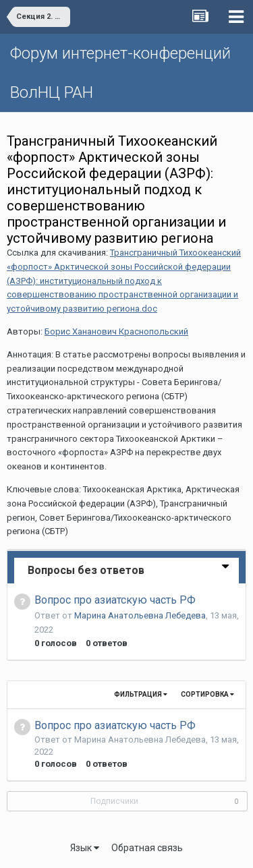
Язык (85, 848)
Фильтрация (141, 694)
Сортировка (207, 694)
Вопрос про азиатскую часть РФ (115, 600)
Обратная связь (147, 848)
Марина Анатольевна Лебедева (140, 615)
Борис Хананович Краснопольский (116, 331)
